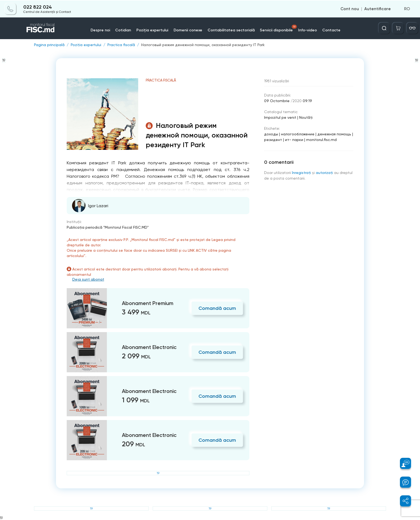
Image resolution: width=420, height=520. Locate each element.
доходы (271, 134)
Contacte (332, 30)
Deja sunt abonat (88, 279)
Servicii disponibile (279, 28)
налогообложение (298, 134)
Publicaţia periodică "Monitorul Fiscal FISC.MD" (108, 227)
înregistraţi (301, 173)
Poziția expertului (153, 30)
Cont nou (350, 9)
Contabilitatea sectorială (231, 30)
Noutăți (306, 117)
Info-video (308, 30)
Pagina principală (49, 45)
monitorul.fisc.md (321, 140)
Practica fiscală (121, 45)
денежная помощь (334, 134)
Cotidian (123, 30)
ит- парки (294, 140)
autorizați (324, 173)
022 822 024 (38, 7)
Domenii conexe (188, 30)
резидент (273, 140)
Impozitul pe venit (280, 117)
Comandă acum (217, 308)
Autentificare (378, 9)
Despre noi (100, 30)
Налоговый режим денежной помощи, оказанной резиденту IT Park (203, 45)
